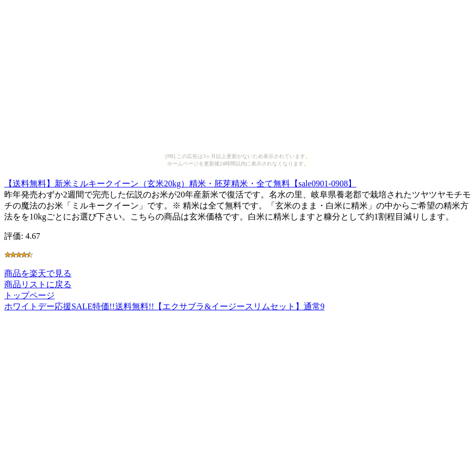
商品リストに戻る (38, 284)
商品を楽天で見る (38, 273)
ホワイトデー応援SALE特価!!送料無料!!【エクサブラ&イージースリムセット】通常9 (164, 306)
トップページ (29, 295)
